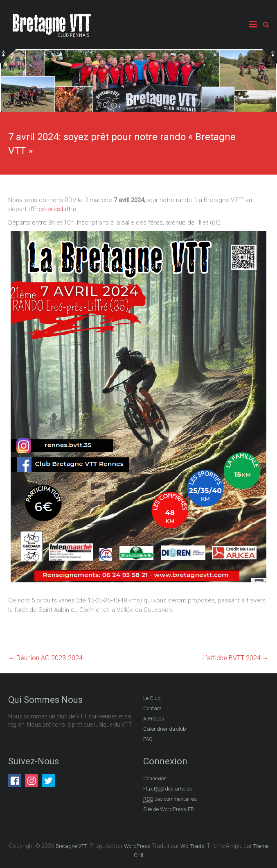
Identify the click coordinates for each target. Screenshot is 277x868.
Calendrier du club (165, 729)
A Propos (154, 719)
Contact (152, 708)
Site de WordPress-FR (169, 809)
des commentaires (170, 799)
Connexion (155, 778)
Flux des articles (168, 789)
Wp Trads (192, 846)
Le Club (152, 698)
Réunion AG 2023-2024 (45, 658)
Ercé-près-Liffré (55, 209)
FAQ (148, 739)
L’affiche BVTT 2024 (236, 658)
